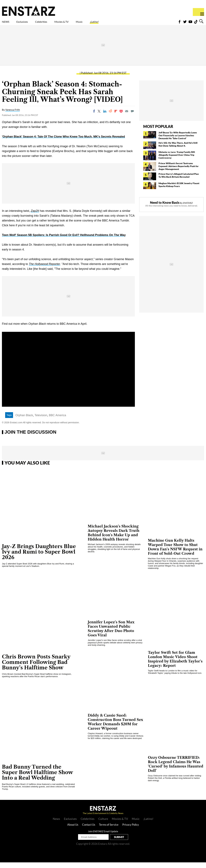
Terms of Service (109, 830)
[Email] (127, 117)
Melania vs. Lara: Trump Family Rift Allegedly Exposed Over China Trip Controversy (177, 161)
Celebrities (56, 24)
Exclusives (30, 24)
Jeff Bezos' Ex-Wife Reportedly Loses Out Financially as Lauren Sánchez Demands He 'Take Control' (178, 141)
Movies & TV (84, 24)
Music (108, 24)
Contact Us (89, 830)
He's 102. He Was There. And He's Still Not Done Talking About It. (178, 150)
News (56, 824)
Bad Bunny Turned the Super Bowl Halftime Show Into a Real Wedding (37, 778)
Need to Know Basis (165, 208)
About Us (73, 830)
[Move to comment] (132, 117)
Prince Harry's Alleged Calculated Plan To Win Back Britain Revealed (179, 181)
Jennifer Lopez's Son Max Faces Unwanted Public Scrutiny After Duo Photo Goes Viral (111, 634)
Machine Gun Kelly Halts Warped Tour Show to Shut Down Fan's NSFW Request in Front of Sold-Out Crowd (175, 553)
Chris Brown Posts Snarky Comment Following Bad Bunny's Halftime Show (36, 668)
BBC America (58, 421)
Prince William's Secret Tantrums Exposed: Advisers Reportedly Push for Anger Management (179, 172)
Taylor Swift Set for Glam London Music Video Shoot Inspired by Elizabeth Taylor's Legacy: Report (175, 665)
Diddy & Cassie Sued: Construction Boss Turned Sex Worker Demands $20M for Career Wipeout (115, 728)
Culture (103, 824)
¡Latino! (128, 24)
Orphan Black (24, 421)
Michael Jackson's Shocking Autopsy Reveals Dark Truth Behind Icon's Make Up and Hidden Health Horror (114, 538)
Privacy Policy (131, 830)
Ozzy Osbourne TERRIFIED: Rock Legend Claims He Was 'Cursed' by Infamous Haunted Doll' (176, 770)
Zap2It (35, 216)
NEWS (8, 24)
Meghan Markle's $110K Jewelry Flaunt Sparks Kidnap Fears (179, 190)
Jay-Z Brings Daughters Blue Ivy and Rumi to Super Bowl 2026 (39, 557)
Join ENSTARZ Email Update (103, 837)
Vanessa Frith (13, 115)
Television (41, 421)
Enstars (29, 11)
